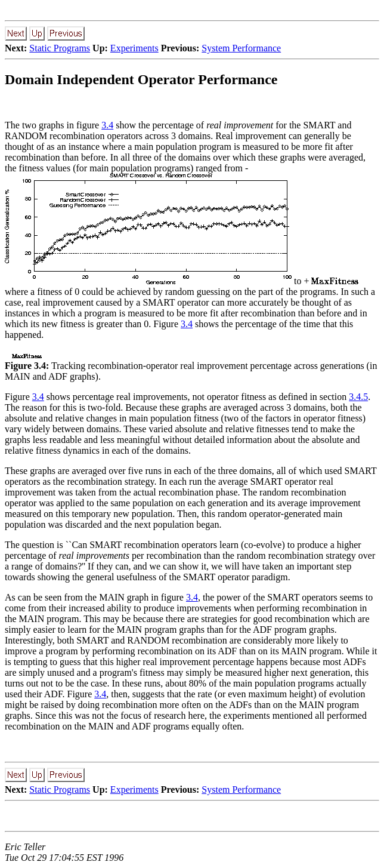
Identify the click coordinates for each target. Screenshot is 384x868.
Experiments (134, 48)
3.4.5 (358, 397)
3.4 (107, 125)
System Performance (241, 48)
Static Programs (60, 48)
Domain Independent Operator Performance (141, 79)
